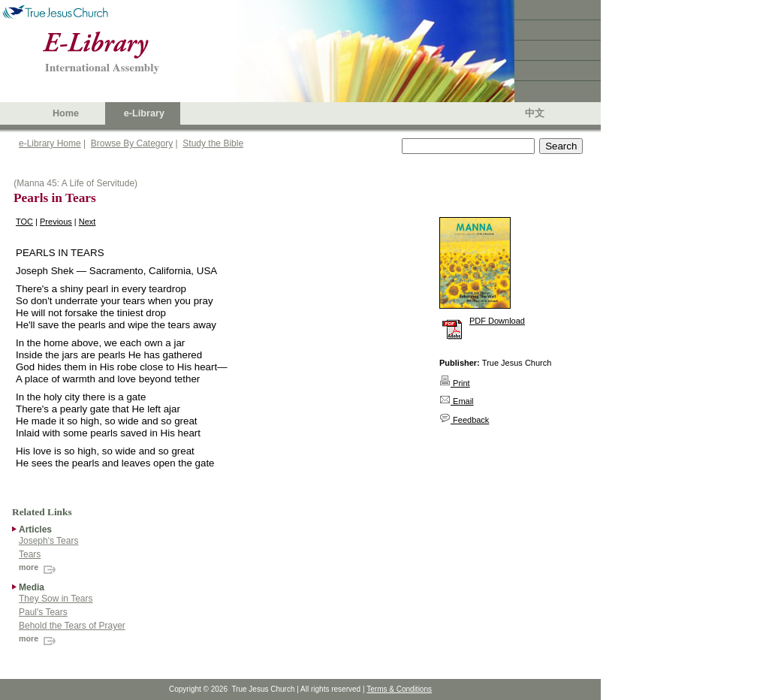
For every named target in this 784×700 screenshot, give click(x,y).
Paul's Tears (43, 612)
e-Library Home (50, 143)
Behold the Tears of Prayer (72, 626)
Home (66, 113)
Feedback (464, 420)
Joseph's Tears (48, 541)
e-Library (144, 113)
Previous (56, 222)
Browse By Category (132, 143)
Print (455, 383)
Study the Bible (213, 143)
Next (87, 222)
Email (457, 401)
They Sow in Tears (56, 599)
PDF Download (497, 321)
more (39, 567)
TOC (24, 222)
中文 (535, 113)
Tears (30, 554)
